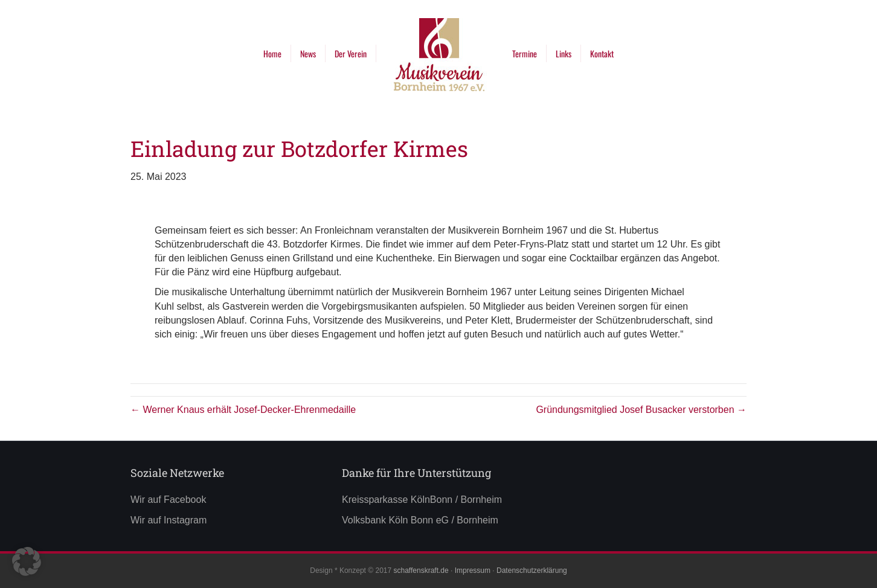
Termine (525, 53)
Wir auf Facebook (168, 500)
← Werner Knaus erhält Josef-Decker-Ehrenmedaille (243, 410)
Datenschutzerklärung (532, 570)
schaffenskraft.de (421, 570)
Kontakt (602, 53)
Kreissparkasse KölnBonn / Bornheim (422, 500)
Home (272, 53)
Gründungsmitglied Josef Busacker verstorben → (641, 410)
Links (564, 53)
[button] (27, 561)
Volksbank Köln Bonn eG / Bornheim (420, 520)
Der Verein (351, 53)
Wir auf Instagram (169, 520)
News (308, 53)
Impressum (473, 570)
